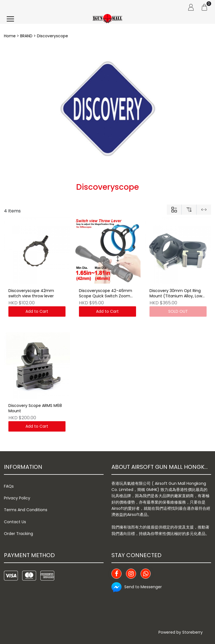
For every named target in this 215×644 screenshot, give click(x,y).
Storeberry (192, 632)
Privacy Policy (17, 498)
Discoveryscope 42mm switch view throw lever (31, 294)
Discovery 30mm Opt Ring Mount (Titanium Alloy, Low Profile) (176, 294)
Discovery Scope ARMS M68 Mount (35, 408)
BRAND (26, 36)
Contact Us (15, 522)
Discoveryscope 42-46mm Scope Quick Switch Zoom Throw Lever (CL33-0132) (106, 294)
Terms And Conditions (26, 510)
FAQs (9, 486)
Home (10, 36)
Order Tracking (18, 534)
